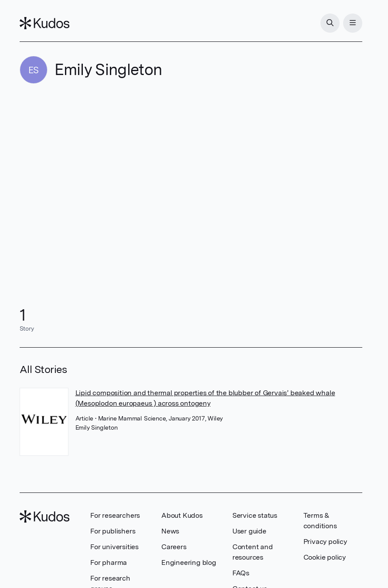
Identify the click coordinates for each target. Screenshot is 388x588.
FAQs (241, 573)
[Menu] (353, 23)
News (170, 531)
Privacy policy (325, 542)
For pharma (109, 562)
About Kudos (182, 515)
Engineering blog (189, 562)
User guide (249, 531)
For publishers (113, 531)
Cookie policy (325, 557)
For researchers (115, 515)
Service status (255, 515)
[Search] (330, 23)
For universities (114, 547)
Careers (174, 547)
